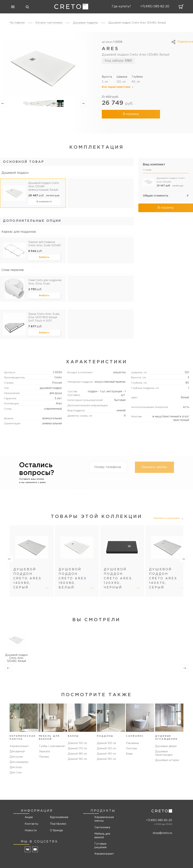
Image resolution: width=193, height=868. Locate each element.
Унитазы (131, 752)
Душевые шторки (167, 761)
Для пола (16, 768)
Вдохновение (57, 818)
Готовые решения (100, 846)
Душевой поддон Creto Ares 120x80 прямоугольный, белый (44, 187)
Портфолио (57, 824)
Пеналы (44, 757)
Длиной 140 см (106, 757)
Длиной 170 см (77, 752)
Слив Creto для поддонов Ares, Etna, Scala (45, 282)
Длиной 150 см (77, 747)
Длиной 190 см (77, 763)
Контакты (31, 824)
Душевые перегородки (164, 754)
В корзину (126, 114)
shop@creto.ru (162, 834)
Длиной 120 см (106, 752)
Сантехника (102, 828)
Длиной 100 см (106, 747)
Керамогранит (19, 747)
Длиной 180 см (77, 757)
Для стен (16, 773)
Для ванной (17, 752)
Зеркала (44, 752)
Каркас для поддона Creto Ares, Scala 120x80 (45, 244)
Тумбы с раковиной (52, 747)
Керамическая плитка (104, 820)
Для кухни (16, 757)
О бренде (56, 831)
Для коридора (19, 763)
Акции (29, 818)
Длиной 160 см (106, 763)
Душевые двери (166, 747)
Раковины (132, 747)
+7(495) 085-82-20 (159, 821)
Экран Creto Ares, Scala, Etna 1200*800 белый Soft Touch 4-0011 (44, 317)
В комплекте (44, 202)
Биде (129, 757)
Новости (31, 831)
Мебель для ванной (102, 836)
